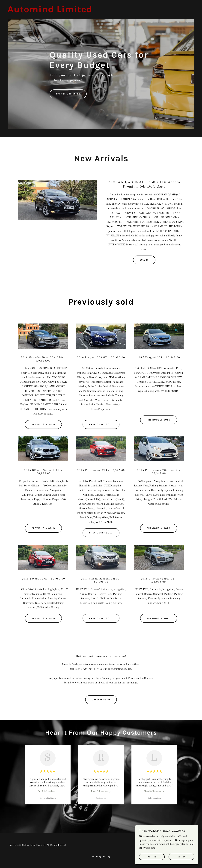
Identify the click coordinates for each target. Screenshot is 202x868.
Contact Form (101, 700)
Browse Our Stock (68, 94)
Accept (181, 857)
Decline (152, 857)
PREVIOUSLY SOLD (43, 424)
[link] (50, 12)
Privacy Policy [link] (101, 857)
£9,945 (144, 260)
